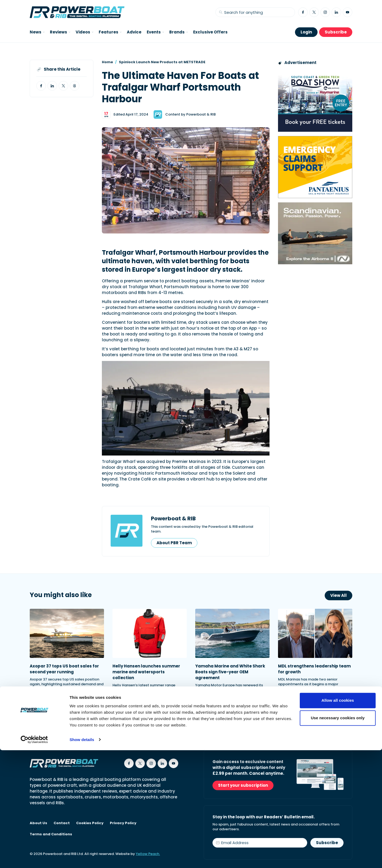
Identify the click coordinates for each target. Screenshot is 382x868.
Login (306, 32)
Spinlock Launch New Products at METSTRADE (162, 62)
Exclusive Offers (210, 32)
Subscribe (336, 32)
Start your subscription (243, 785)
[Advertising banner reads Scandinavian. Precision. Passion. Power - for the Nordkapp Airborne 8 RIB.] (315, 233)
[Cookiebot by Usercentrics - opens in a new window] (34, 858)
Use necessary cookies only (338, 836)
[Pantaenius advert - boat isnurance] (315, 167)
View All (338, 595)
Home (107, 62)
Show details (82, 858)
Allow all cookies (338, 818)
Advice (134, 32)
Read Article (48, 705)
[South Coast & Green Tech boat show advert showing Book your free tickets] (315, 101)
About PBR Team (174, 543)
